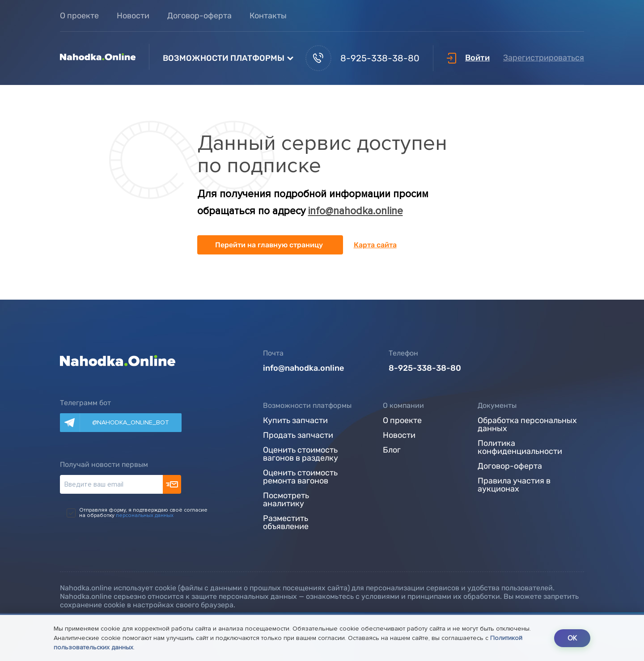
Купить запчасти (295, 421)
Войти (468, 58)
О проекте (79, 16)
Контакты (268, 16)
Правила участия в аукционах (514, 485)
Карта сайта (375, 245)
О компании (403, 405)
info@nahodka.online (356, 211)
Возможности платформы (307, 405)
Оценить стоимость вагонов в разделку (301, 454)
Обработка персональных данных (527, 425)
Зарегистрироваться (544, 58)
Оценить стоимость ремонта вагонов (300, 477)
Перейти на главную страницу (269, 245)
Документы (497, 405)
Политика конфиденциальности (520, 448)
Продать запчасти (298, 436)
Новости (133, 16)
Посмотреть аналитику (286, 500)
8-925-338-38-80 (362, 58)
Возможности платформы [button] (224, 58)
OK (572, 638)
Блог (392, 450)
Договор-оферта (199, 16)
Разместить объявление (286, 523)
